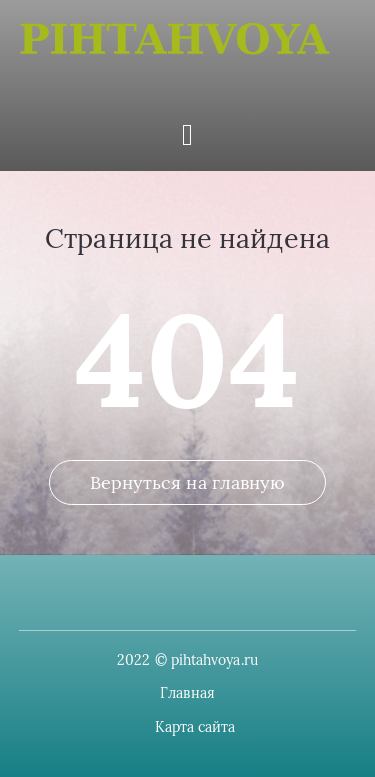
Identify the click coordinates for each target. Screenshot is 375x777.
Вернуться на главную (188, 482)
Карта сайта (195, 727)
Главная (187, 693)
